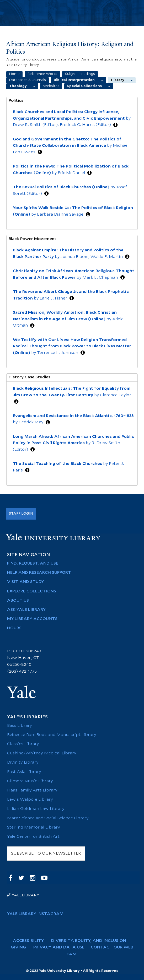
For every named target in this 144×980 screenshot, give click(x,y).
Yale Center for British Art (33, 837)
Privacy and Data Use (61, 947)
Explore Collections (32, 591)
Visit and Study (26, 582)
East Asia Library (24, 772)
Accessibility (31, 941)
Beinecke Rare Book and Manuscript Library (52, 735)
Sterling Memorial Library (34, 827)
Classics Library (23, 744)
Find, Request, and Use (33, 563)
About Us (18, 600)
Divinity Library (23, 762)
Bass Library (20, 726)
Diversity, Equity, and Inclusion (91, 941)
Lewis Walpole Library (30, 799)
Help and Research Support (39, 573)
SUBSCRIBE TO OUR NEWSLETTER (46, 853)
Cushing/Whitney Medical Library (42, 753)
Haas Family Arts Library (32, 790)
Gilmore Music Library (30, 781)
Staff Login (21, 514)
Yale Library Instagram (35, 914)
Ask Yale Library (26, 610)
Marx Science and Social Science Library (48, 818)
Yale (22, 693)
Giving (21, 947)
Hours (14, 628)
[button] (115, 125)
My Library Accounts (32, 619)
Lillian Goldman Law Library (36, 809)
